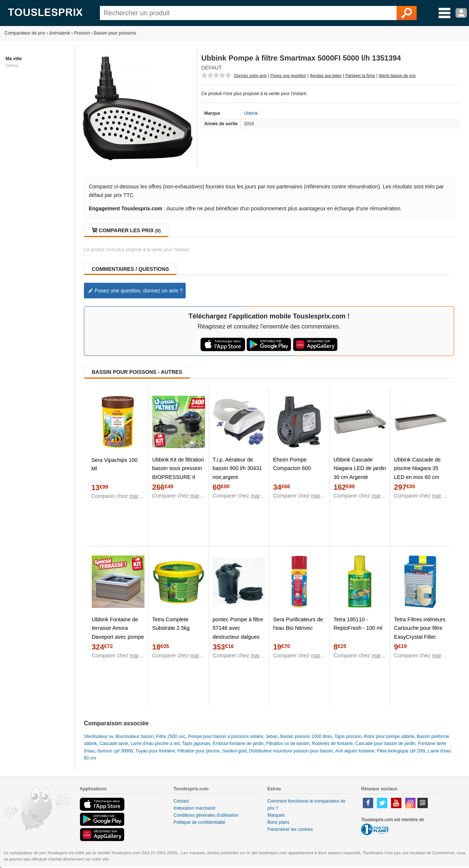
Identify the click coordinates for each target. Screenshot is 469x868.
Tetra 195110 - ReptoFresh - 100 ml (358, 624)
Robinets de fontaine (332, 744)
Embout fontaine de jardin (238, 744)
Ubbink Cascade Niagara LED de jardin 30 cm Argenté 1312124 (360, 472)
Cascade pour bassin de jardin (385, 744)
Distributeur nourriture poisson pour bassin (291, 751)
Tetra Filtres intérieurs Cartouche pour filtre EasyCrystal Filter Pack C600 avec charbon (420, 637)
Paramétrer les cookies (290, 829)
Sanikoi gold (234, 751)
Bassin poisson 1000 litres (306, 736)
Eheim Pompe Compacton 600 (292, 464)
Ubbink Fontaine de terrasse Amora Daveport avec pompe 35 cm (118, 632)
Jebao (272, 736)
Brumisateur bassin (135, 736)
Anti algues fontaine (355, 751)
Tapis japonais (196, 744)
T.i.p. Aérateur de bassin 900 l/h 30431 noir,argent (237, 468)
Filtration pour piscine (199, 751)
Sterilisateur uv (98, 736)
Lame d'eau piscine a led (155, 744)
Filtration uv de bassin (288, 744)
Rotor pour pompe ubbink (389, 736)
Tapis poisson (348, 736)
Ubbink (251, 113)
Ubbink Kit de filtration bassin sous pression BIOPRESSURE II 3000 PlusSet (178, 472)
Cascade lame (114, 744)
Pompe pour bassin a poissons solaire (226, 736)
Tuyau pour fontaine (155, 751)
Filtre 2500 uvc (171, 736)
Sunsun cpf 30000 (115, 751)
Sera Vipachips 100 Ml (115, 464)
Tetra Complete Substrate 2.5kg (171, 624)
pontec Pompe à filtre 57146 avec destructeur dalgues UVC (238, 632)
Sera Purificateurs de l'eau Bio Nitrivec (298, 624)
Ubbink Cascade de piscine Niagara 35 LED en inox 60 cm (417, 468)
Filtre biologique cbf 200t (401, 751)
